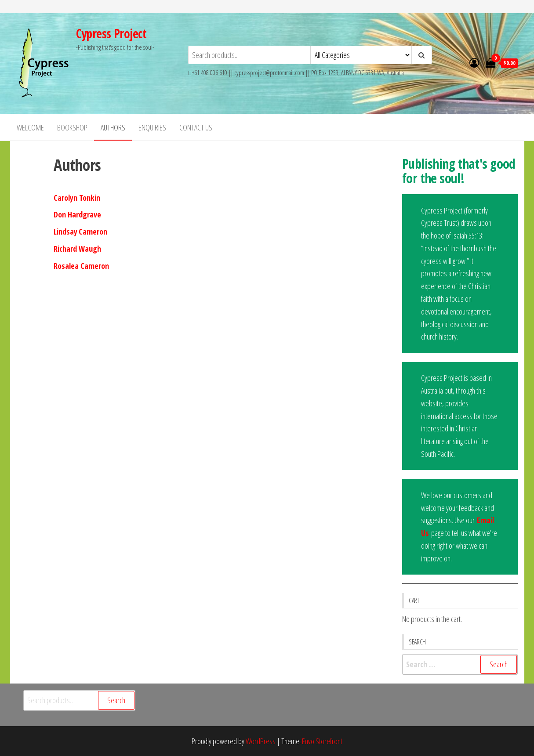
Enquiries (152, 127)
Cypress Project (111, 33)
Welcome (30, 127)
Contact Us (196, 127)
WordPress (261, 741)
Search (116, 700)
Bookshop (72, 127)
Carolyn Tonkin (77, 198)
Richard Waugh (77, 249)
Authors (113, 127)
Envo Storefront (322, 741)
